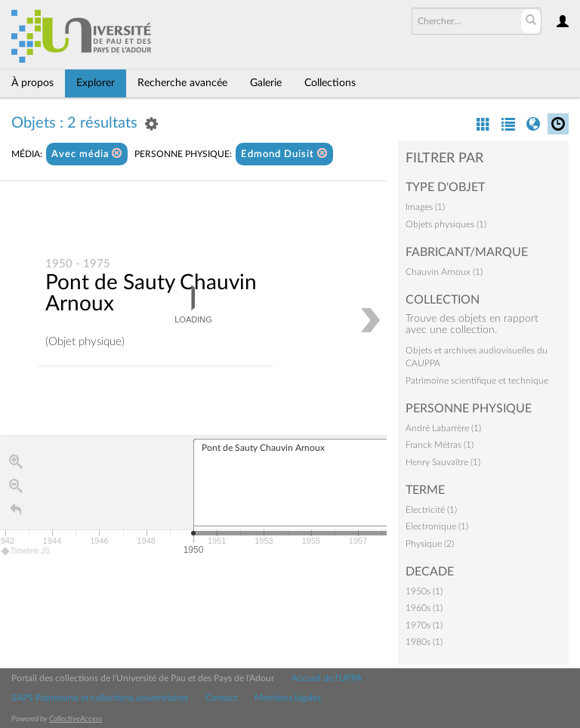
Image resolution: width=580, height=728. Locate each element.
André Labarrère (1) (443, 428)
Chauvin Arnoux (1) (444, 272)
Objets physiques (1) (446, 224)
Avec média (87, 154)
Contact (221, 698)
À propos (32, 83)
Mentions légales (288, 698)
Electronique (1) (437, 526)
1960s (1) (424, 608)
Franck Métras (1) (440, 445)
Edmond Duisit (284, 154)
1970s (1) (424, 625)
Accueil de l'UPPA (327, 678)
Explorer (96, 83)
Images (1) (425, 207)
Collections (330, 83)
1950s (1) (424, 591)
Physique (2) (430, 544)
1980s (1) (424, 642)
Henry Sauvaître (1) (443, 462)
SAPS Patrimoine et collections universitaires (100, 698)
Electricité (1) (431, 510)
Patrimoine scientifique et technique (477, 381)
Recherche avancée (182, 83)
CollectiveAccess (76, 719)
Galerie (266, 83)
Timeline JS (26, 552)
